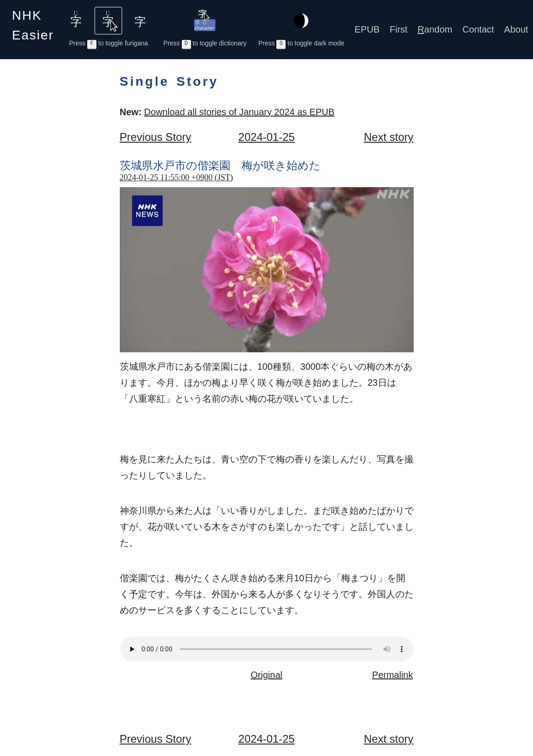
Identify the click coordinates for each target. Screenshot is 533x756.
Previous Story (156, 137)
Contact (478, 29)
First (399, 29)
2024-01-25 (266, 137)
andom (435, 29)
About (516, 29)
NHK (33, 25)
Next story (388, 137)
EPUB (367, 29)
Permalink (393, 675)
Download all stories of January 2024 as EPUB (239, 112)
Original (266, 675)
